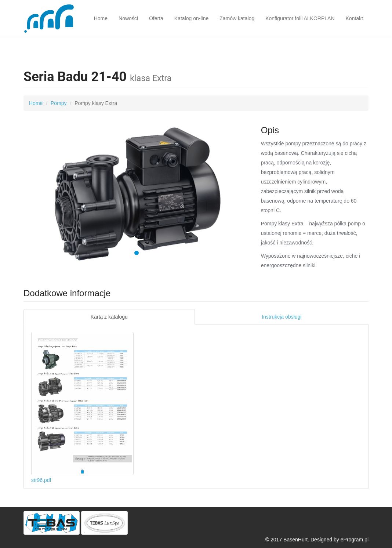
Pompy (59, 103)
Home (101, 18)
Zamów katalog (237, 18)
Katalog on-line (191, 18)
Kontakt (354, 18)
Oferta (156, 18)
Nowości (128, 18)
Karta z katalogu (109, 317)
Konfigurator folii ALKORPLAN (300, 18)
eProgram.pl (355, 540)
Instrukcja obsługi (282, 317)
